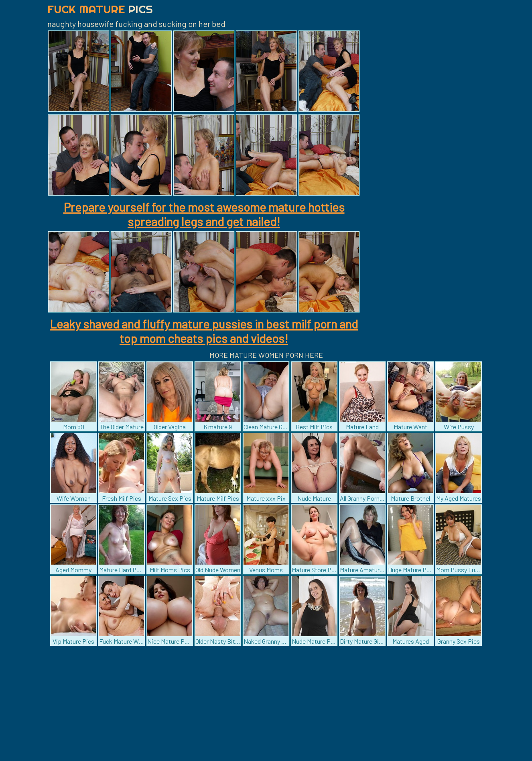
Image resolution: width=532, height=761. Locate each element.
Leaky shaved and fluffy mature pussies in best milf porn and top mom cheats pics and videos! (204, 331)
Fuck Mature (100, 9)
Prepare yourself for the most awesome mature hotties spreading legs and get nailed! (204, 214)
